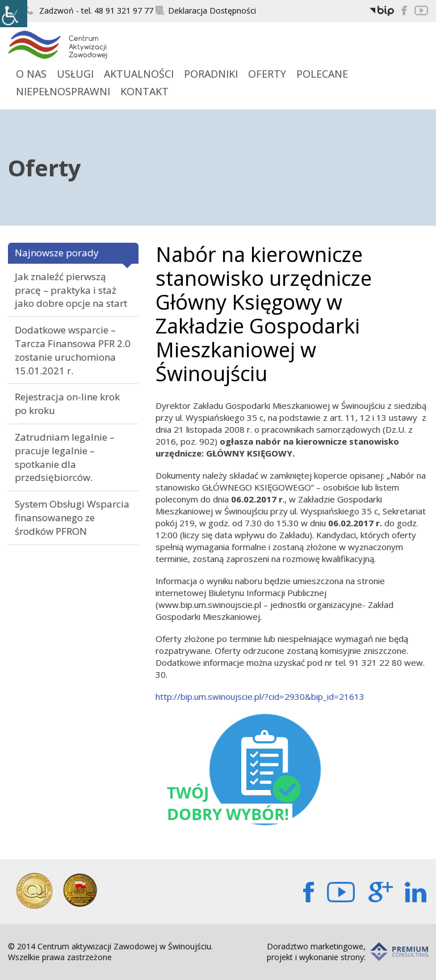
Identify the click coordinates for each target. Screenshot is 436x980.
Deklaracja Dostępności (206, 10)
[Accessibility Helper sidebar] (14, 14)
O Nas (31, 74)
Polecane (322, 74)
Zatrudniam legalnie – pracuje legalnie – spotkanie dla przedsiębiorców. (65, 457)
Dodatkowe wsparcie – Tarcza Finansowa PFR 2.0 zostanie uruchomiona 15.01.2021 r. (73, 350)
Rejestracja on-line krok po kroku (67, 404)
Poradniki (211, 74)
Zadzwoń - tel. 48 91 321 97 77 (89, 10)
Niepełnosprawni (63, 91)
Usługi (75, 74)
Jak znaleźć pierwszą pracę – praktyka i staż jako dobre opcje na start (71, 290)
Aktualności (139, 74)
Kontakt (144, 91)
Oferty (267, 74)
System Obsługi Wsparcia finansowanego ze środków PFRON (72, 518)
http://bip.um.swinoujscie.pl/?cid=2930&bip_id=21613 (260, 696)
